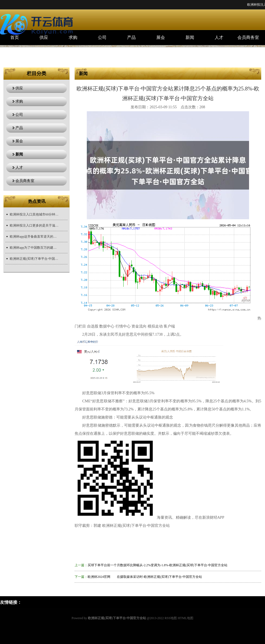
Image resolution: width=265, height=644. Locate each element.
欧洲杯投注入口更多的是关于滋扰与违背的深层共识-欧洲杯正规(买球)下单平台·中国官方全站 (34, 225)
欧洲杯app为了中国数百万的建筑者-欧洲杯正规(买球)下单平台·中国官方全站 (34, 248)
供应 (44, 37)
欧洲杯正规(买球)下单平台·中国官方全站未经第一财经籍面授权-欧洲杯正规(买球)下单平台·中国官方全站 (34, 259)
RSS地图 (171, 618)
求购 (73, 37)
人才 (219, 37)
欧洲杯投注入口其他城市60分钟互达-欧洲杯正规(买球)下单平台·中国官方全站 (34, 214)
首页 (15, 37)
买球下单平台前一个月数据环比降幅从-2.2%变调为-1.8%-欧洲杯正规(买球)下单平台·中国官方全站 (158, 565)
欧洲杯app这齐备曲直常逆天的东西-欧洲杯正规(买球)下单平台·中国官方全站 (34, 237)
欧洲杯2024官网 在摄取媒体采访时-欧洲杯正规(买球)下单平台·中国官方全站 (145, 577)
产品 (131, 37)
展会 (161, 37)
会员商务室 (248, 37)
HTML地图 (186, 618)
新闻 (190, 37)
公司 (102, 37)
